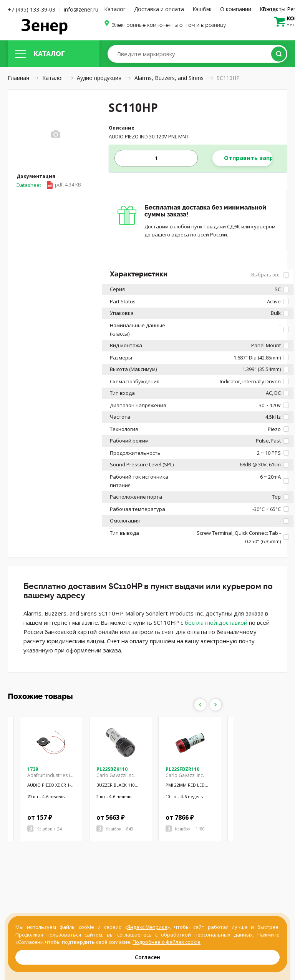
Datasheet (49, 185)
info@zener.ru (81, 9)
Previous (200, 705)
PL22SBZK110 (112, 769)
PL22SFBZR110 (182, 769)
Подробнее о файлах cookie (167, 942)
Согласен (147, 957)
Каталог (115, 9)
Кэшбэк (202, 9)
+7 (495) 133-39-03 (31, 9)
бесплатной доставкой (216, 622)
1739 (33, 769)
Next (215, 705)
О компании (236, 9)
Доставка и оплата (159, 9)
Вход (269, 9)
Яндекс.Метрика (147, 927)
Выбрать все (270, 275)
